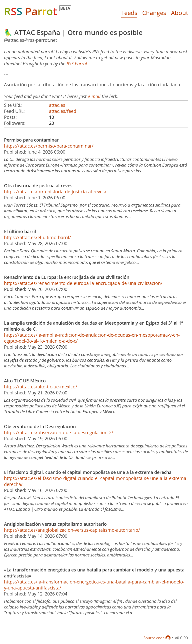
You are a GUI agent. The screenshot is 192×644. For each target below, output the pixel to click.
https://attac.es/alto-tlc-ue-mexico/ (41, 387)
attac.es (57, 105)
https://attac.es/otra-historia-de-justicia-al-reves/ (55, 192)
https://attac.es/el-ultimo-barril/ (37, 237)
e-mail (94, 96)
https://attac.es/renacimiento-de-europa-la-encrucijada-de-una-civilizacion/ (83, 283)
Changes (154, 13)
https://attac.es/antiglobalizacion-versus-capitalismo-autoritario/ (72, 530)
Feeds (129, 13)
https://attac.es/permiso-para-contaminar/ (49, 146)
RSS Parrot (77, 64)
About (179, 13)
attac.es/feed (63, 111)
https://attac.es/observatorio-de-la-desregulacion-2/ (59, 432)
